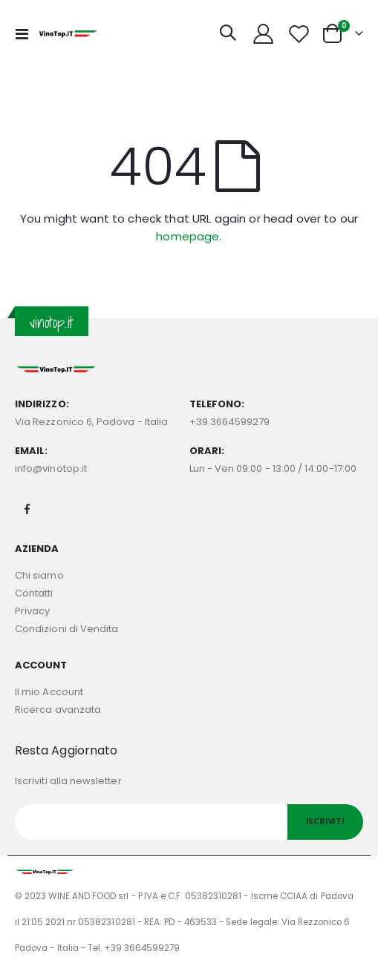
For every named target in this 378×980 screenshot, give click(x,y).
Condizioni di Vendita (66, 629)
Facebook (27, 509)
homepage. (189, 236)
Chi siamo (39, 575)
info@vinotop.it (51, 468)
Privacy (32, 611)
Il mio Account (49, 692)
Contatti (34, 593)
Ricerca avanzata (58, 710)
